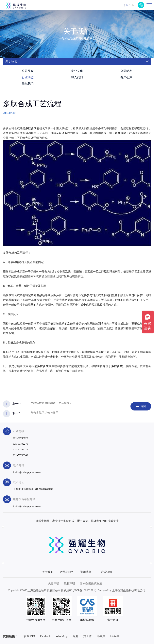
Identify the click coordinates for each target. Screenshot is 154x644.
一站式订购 (105, 572)
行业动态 (28, 77)
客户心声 (126, 77)
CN (126, 5)
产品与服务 (67, 572)
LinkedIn (115, 636)
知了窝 (87, 636)
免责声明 (54, 584)
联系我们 (28, 84)
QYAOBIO (29, 636)
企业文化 (77, 71)
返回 (141, 406)
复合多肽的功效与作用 (44, 413)
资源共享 (86, 572)
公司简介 (28, 71)
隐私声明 (69, 584)
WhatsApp (62, 636)
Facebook (45, 636)
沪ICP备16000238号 (84, 590)
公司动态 (126, 71)
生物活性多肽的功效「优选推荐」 (51, 403)
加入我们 (77, 77)
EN (132, 5)
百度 (75, 636)
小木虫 (101, 636)
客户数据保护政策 (91, 584)
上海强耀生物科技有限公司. (129, 590)
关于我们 (48, 572)
